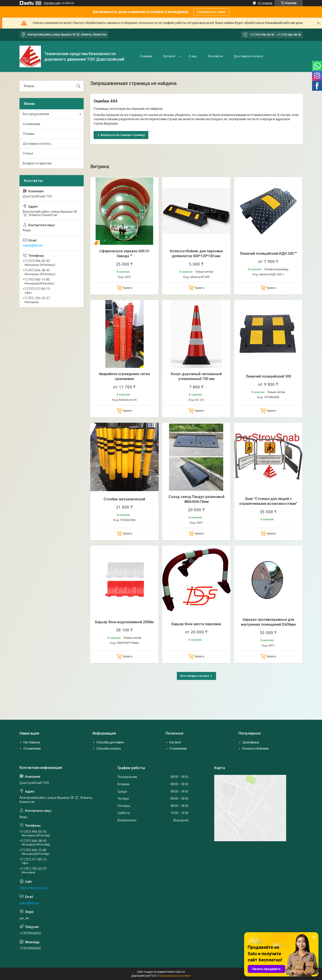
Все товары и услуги (195, 676)
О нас (193, 56)
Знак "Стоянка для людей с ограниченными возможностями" (268, 501)
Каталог (170, 56)
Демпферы (251, 742)
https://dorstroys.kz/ (34, 888)
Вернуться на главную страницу (123, 135)
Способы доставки (110, 742)
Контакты (215, 56)
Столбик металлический (124, 499)
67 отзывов (265, 3)
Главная (146, 56)
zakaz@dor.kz (33, 245)
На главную (32, 742)
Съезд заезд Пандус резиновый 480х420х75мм (196, 499)
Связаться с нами (211, 12)
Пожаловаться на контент (174, 976)
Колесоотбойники (256, 749)
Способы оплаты (109, 749)
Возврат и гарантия (37, 163)
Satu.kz (181, 972)
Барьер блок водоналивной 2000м (124, 622)
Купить (128, 288)
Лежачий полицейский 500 (268, 376)
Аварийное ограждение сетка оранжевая (124, 376)
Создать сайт (52, 3)
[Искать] (78, 86)
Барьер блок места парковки (196, 624)
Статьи (28, 153)
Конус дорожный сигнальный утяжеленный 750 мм (196, 376)
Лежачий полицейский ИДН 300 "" (268, 254)
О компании (31, 124)
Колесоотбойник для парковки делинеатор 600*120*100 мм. (196, 254)
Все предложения (36, 114)
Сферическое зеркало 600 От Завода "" (124, 254)
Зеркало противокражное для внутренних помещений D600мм (268, 622)
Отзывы (29, 134)
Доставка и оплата (248, 56)
